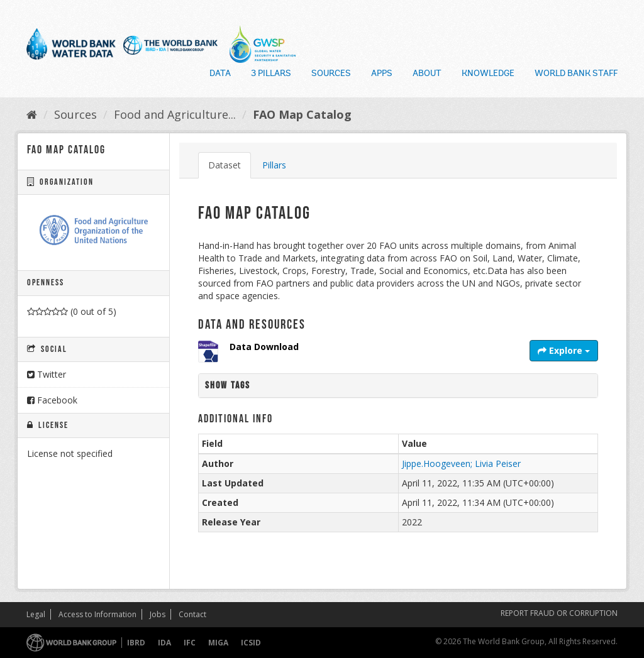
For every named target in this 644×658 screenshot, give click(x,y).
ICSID (251, 643)
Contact (192, 614)
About (427, 74)
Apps (382, 74)
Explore (564, 350)
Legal (36, 614)
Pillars (274, 165)
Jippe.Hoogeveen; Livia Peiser (461, 463)
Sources (331, 74)
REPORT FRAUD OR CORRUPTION (559, 613)
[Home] (32, 114)
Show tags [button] (228, 386)
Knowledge (488, 74)
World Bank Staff (576, 74)
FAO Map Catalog (302, 114)
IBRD (136, 643)
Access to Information (97, 614)
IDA (164, 643)
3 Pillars (271, 74)
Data (220, 74)
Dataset (225, 165)
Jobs (158, 614)
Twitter (47, 374)
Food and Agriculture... (175, 114)
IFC (190, 643)
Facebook (52, 400)
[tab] (398, 386)
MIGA (218, 643)
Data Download (264, 347)
